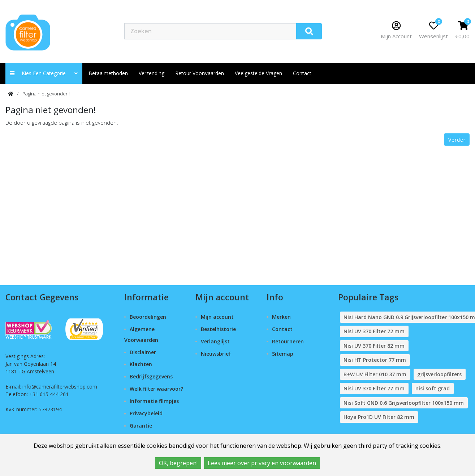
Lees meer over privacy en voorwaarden (262, 463)
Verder (457, 140)
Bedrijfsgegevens (151, 376)
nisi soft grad (433, 388)
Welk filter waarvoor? (156, 389)
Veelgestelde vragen (258, 73)
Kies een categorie (44, 73)
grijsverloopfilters (439, 374)
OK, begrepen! (178, 463)
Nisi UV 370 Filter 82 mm (374, 346)
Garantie (141, 426)
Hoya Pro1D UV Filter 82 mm (379, 417)
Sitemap (283, 354)
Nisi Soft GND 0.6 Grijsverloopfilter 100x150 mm (404, 403)
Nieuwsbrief (216, 354)
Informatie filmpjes (154, 401)
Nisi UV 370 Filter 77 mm (374, 388)
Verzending (152, 73)
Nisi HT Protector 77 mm (375, 360)
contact (302, 73)
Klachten (141, 364)
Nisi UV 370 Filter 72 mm (374, 331)
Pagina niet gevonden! (46, 94)
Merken (281, 317)
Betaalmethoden (108, 73)
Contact (282, 329)
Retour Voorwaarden (200, 73)
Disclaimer (143, 352)
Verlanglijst (215, 341)
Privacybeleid (146, 413)
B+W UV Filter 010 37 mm (375, 374)
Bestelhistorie (218, 329)
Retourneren (288, 341)
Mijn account (217, 317)
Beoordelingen (148, 317)
